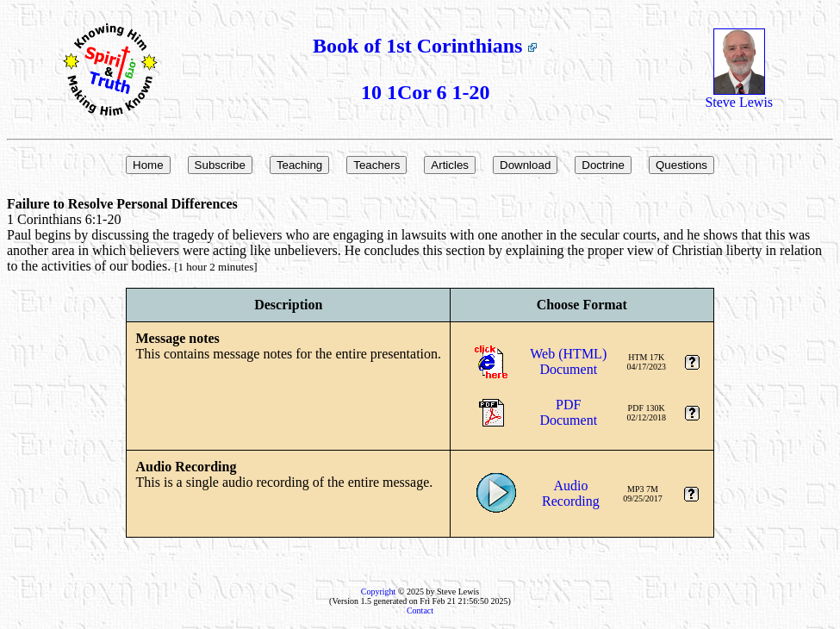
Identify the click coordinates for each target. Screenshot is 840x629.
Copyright (379, 592)
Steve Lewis (739, 96)
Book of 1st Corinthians (425, 46)
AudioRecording (571, 493)
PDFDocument (568, 412)
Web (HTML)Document (568, 361)
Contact (420, 610)
